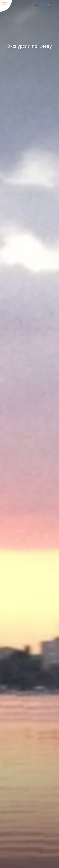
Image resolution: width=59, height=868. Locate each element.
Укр (53, 5)
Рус (44, 5)
